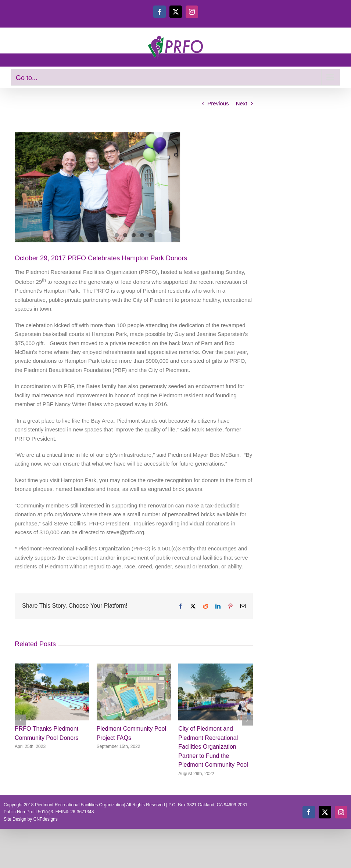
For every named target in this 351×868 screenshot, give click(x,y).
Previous (218, 103)
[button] (20, 720)
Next (242, 103)
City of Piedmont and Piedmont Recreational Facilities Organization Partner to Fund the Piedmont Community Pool (213, 747)
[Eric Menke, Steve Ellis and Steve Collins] (134, 187)
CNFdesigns (46, 819)
